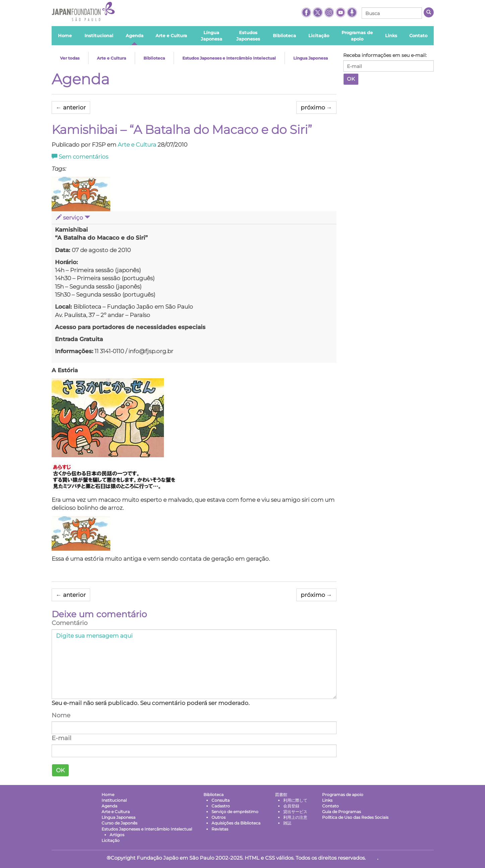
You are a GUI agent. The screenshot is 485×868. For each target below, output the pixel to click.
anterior (71, 107)
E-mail (62, 738)
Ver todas (70, 58)
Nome (61, 715)
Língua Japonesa (311, 58)
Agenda (81, 79)
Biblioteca (154, 58)
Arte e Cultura (111, 58)
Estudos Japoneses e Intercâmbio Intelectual (229, 58)
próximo (316, 107)
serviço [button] (73, 218)
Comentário (70, 623)
